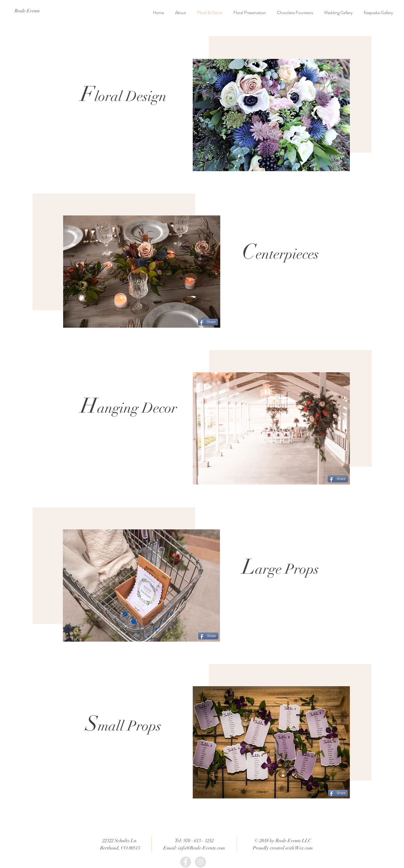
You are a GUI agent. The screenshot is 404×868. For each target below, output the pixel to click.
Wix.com (304, 848)
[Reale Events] (27, 11)
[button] (271, 115)
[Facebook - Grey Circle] (186, 862)
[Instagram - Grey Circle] (200, 862)
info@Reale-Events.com (202, 848)
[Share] (208, 322)
